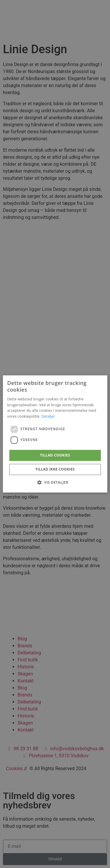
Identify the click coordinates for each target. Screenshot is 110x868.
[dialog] (55, 434)
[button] (55, 483)
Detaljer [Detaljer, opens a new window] (48, 416)
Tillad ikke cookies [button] (55, 470)
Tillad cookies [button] (55, 455)
